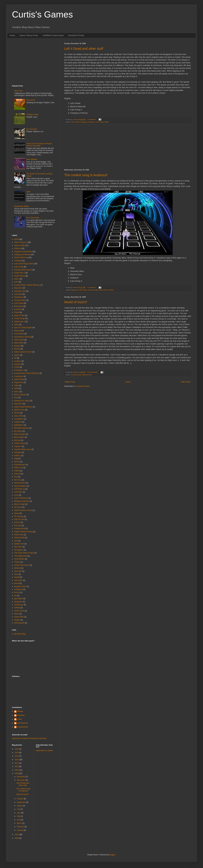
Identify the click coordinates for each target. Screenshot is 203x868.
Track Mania (19, 334)
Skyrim (17, 355)
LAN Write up (19, 489)
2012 (17, 760)
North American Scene (23, 510)
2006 (17, 838)
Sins (16, 541)
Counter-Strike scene (23, 449)
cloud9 (17, 577)
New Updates (32, 159)
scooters (18, 361)
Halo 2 (17, 392)
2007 (17, 835)
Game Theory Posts (29, 35)
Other (16, 325)
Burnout (17, 440)
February (21, 827)
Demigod (18, 452)
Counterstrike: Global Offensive (27, 373)
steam (17, 614)
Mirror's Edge (19, 504)
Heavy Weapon (20, 486)
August (20, 806)
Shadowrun (19, 297)
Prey (16, 398)
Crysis (17, 312)
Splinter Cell (19, 544)
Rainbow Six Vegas (22, 401)
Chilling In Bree (32, 115)
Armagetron (19, 419)
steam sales (19, 617)
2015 (17, 749)
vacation (18, 364)
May (19, 816)
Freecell (17, 474)
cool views (18, 580)
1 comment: (92, 119)
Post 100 (18, 526)
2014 (17, 753)
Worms (17, 413)
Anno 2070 (19, 416)
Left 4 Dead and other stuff (84, 49)
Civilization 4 (19, 370)
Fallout (17, 471)
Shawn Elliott (19, 538)
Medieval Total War (22, 501)
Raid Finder (19, 535)
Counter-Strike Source (23, 270)
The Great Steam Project (24, 553)
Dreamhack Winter (22, 206)
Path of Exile (19, 519)
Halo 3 (17, 279)
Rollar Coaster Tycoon (23, 352)
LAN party (18, 294)
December (21, 777)
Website (17, 568)
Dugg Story (19, 382)
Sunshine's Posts (76, 35)
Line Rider (18, 492)
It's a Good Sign (33, 218)
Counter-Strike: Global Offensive (27, 285)
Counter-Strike (20, 300)
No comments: (93, 372)
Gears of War (19, 245)
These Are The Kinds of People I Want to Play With (39, 145)
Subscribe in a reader (44, 751)
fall (15, 358)
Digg (16, 458)
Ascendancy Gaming (22, 337)
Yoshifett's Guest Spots (53, 35)
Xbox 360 (18, 571)
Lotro (16, 282)
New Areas (31, 100)
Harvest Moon (20, 483)
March (20, 823)
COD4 (17, 367)
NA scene (18, 507)
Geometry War (93, 290)
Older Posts (186, 382)
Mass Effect (19, 343)
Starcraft (18, 331)
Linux (16, 495)
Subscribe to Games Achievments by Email (29, 738)
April (19, 820)
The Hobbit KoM (21, 556)
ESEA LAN (19, 468)
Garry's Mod (19, 340)
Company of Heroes (87, 122)
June (19, 813)
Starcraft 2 (18, 404)
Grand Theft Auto (21, 258)
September (21, 802)
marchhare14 (22, 723)
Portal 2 (17, 522)
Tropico (17, 562)
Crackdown (19, 376)
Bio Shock (18, 431)
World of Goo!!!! (76, 302)
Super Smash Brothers (23, 407)
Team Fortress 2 (21, 242)
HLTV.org (18, 480)
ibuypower (18, 602)
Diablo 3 (17, 455)
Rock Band (19, 306)
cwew (19, 719)
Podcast (17, 346)
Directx (17, 462)
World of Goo (104, 290)
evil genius (18, 589)
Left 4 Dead (100, 122)
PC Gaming (19, 516)
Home (12, 35)
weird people (19, 623)
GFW (16, 388)
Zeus (16, 574)
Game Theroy (20, 276)
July (19, 809)
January (20, 830)
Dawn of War (19, 315)
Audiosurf (74, 290)
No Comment (32, 129)
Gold (28, 192)
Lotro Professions (21, 498)
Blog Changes (20, 434)
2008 (17, 773)
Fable (16, 385)
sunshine (18, 309)
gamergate (18, 599)
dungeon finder (20, 586)
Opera (17, 513)
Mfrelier (20, 711)
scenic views (19, 611)
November (21, 780)
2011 (17, 763)
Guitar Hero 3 (20, 273)
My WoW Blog (20, 634)
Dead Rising (19, 379)
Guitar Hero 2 (20, 322)
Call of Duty (75, 122)
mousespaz (19, 605)
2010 (17, 766)
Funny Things (20, 318)
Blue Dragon (19, 437)
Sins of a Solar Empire (23, 328)
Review (17, 349)
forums (17, 592)
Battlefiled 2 (19, 425)
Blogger (112, 855)
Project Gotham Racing (23, 532)
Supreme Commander (23, 252)
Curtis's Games (42, 14)
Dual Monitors (20, 465)
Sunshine (21, 715)
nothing (17, 608)
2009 (17, 770)
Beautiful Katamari (21, 428)
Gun (16, 477)
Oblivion (17, 248)
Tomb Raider (19, 559)
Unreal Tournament (22, 565)
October (20, 799)
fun (15, 596)
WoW (107, 122)
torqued (17, 620)
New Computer (20, 395)
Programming (20, 529)
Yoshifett (18, 261)
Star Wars (18, 547)
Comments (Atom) (82, 386)
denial (17, 583)
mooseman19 (23, 727)
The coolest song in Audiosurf (86, 175)
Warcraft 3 (18, 288)
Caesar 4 (18, 446)
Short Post (18, 91)
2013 (17, 756)
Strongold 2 (19, 550)
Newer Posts (70, 382)
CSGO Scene (20, 443)
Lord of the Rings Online (24, 264)
